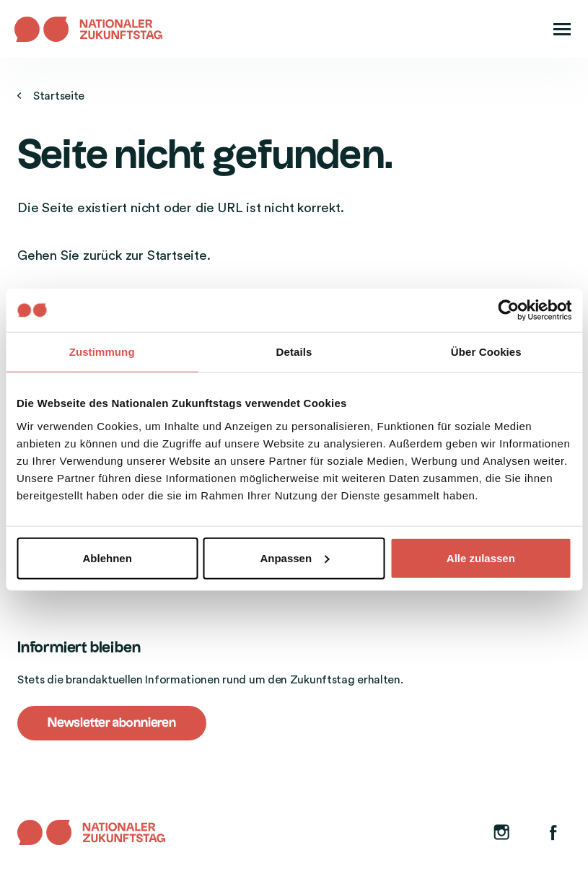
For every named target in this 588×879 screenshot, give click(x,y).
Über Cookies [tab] (486, 352)
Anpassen (294, 557)
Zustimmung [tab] (102, 352)
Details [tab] (294, 352)
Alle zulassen (481, 557)
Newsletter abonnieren (112, 723)
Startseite (51, 96)
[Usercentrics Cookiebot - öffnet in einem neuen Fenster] (508, 310)
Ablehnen (107, 557)
